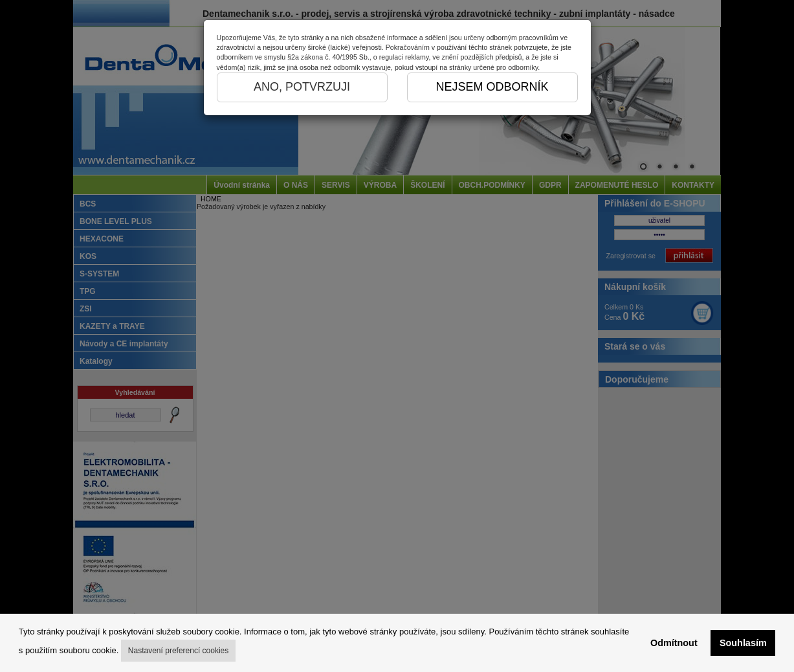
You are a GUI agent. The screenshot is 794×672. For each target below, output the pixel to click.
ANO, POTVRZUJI (302, 87)
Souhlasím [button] (743, 643)
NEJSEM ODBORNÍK (492, 87)
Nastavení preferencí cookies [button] (178, 651)
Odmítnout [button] (674, 643)
